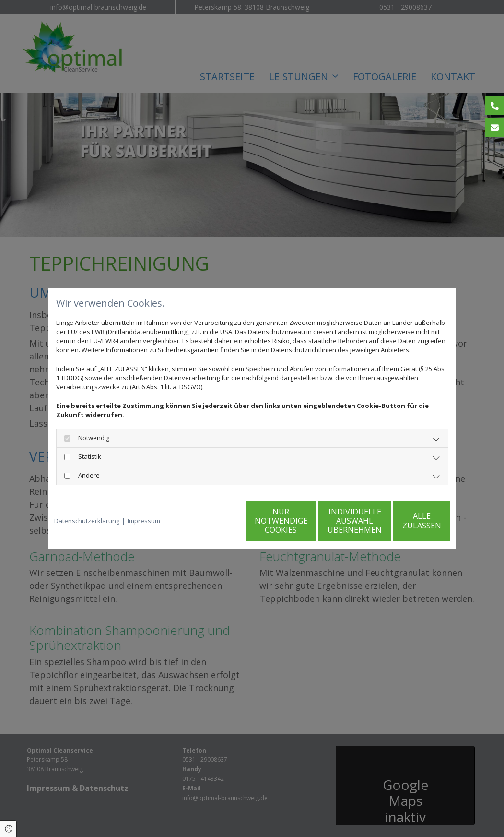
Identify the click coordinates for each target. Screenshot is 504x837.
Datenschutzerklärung (87, 521)
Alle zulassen (406, 521)
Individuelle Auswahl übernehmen (315, 521)
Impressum (144, 521)
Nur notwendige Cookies (223, 521)
